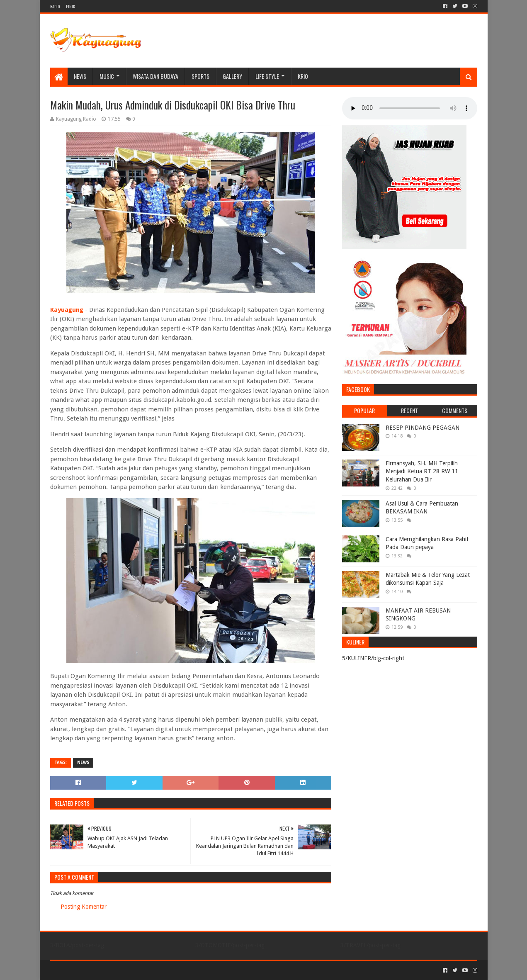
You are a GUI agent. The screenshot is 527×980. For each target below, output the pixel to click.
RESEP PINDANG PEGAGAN (423, 428)
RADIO (55, 6)
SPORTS (200, 76)
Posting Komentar (84, 907)
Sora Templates (96, 970)
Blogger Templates (144, 970)
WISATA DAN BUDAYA (155, 76)
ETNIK (70, 6)
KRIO (303, 76)
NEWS (80, 76)
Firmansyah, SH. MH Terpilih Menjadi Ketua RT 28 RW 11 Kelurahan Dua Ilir (422, 471)
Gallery (232, 76)
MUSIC (107, 76)
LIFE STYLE (267, 76)
